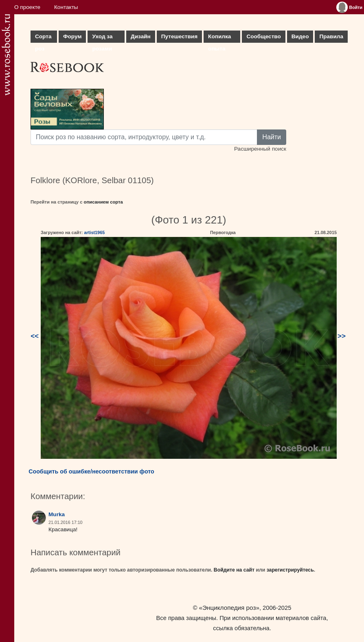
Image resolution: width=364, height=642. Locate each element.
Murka (57, 514)
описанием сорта (103, 202)
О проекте (27, 7)
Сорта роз (43, 38)
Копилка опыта (219, 38)
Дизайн (141, 36)
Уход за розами (102, 38)
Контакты (66, 7)
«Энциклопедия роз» (229, 608)
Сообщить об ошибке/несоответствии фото (91, 471)
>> (342, 336)
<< (35, 336)
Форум (72, 36)
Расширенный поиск (260, 149)
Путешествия (179, 36)
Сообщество (263, 36)
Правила (331, 36)
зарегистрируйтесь (290, 570)
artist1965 (94, 232)
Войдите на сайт (234, 570)
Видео (300, 36)
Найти (272, 137)
